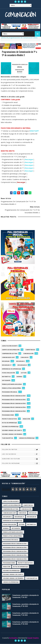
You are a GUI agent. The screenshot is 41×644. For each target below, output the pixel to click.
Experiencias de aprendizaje (12, 369)
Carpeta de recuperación (11, 350)
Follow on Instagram (21, 464)
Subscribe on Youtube (21, 459)
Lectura (24, 373)
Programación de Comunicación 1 (14, 396)
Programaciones (8, 415)
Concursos (25, 357)
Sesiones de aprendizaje (10, 427)
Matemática (6, 377)
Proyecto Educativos (9, 419)
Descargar (6, 361)
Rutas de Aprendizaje (9, 423)
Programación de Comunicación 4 (14, 407)
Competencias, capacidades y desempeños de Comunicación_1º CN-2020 (25, 614)
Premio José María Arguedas (12, 384)
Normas (19, 377)
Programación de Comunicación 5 (14, 411)
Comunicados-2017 (8, 357)
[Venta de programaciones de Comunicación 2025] (19, 38)
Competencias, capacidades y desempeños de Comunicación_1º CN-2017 (25, 596)
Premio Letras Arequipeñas (12, 388)
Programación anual (10, 392)
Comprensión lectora (10, 354)
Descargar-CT (7, 365)
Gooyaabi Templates (33, 638)
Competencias (30, 350)
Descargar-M (22, 365)
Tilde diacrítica (7, 438)
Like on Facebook (21, 454)
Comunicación (20, 15)
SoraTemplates (13, 638)
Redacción (26, 419)
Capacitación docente (10, 346)
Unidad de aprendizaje (27, 438)
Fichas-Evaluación (8, 373)
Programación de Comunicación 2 (14, 400)
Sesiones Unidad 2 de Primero (12, 434)
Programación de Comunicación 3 (14, 404)
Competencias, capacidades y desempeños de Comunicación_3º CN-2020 (25, 623)
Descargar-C (21, 361)
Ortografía (6, 381)
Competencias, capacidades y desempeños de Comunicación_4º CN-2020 (25, 605)
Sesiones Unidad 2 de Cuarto (12, 430)
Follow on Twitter (21, 450)
